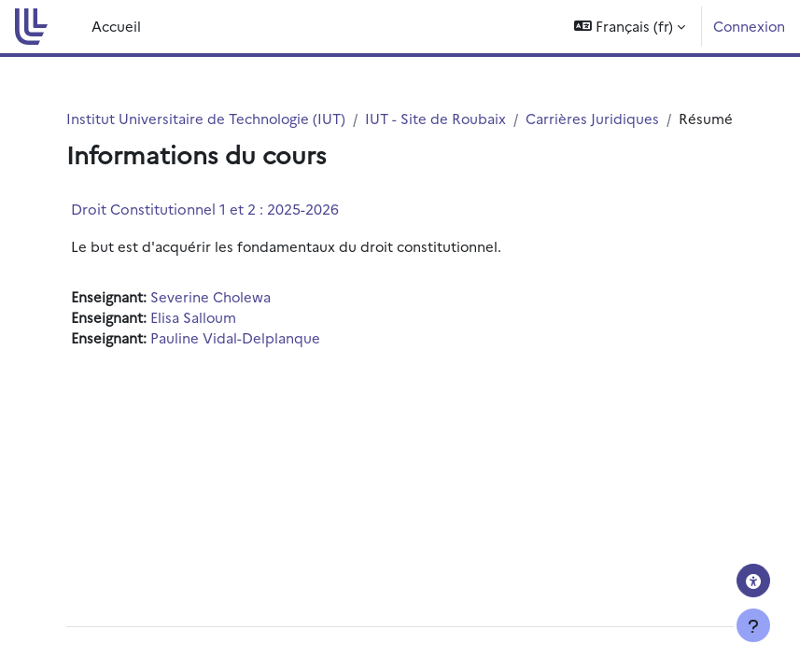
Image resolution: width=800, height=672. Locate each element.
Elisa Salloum (193, 317)
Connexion (749, 26)
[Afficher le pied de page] (753, 625)
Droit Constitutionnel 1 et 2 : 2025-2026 (205, 209)
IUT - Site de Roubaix (435, 118)
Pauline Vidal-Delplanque (235, 337)
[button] (630, 27)
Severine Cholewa (211, 296)
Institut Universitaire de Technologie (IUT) (206, 118)
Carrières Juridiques (592, 118)
